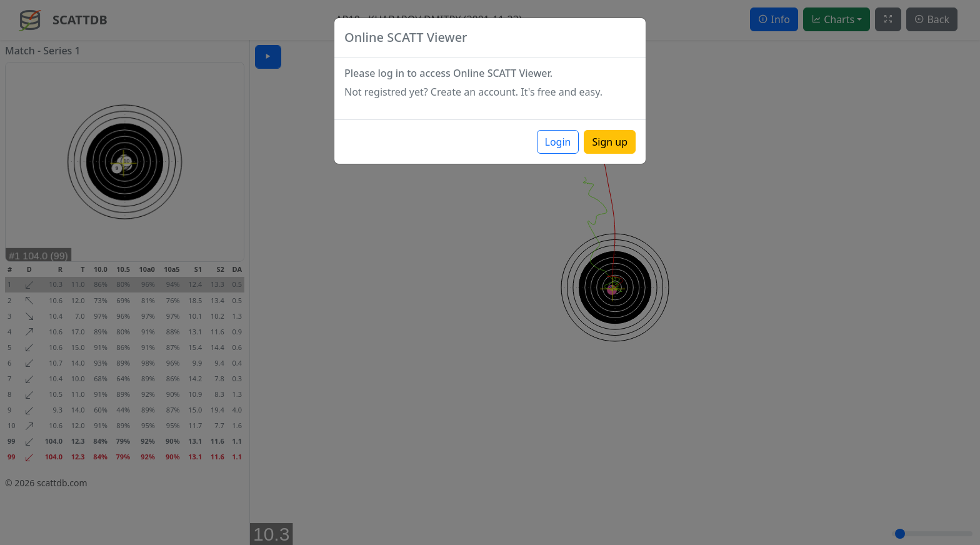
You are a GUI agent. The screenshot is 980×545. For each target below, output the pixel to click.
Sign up (610, 142)
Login (558, 142)
